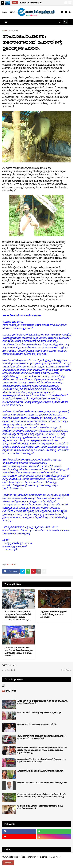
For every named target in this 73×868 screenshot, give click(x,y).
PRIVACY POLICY (15, 12)
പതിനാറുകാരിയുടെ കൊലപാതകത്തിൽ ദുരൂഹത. (40, 771)
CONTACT (38, 12)
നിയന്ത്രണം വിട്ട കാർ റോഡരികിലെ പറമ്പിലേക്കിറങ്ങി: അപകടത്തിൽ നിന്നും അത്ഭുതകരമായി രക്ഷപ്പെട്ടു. (42, 796)
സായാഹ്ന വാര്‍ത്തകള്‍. (31, 3)
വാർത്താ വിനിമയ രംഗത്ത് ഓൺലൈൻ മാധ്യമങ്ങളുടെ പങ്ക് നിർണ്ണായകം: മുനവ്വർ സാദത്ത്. (19, 652)
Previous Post (9, 670)
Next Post (65, 670)
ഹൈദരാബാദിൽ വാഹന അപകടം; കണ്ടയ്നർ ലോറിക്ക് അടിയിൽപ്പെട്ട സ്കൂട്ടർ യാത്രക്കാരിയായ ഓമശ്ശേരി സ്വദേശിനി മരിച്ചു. (42, 750)
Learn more (56, 857)
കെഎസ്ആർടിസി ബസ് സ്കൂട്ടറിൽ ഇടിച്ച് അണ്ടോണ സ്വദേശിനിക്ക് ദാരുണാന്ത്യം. (41, 761)
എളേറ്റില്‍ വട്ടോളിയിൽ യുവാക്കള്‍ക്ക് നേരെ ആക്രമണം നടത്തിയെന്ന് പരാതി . (43, 702)
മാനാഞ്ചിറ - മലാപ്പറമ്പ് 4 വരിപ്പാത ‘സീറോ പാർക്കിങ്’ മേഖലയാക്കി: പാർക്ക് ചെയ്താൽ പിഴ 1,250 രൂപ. (18, 616)
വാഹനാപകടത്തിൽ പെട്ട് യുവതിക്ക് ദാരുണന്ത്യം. (39, 713)
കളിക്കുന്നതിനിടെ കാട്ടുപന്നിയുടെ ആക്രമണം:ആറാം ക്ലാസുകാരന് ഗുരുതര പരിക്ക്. (42, 737)
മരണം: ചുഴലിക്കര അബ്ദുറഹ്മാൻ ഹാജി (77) (37, 724)
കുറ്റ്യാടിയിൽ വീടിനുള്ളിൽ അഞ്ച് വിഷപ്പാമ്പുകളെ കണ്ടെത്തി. (53, 614)
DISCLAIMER (28, 12)
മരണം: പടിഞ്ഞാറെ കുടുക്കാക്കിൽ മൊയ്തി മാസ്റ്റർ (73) (42, 783)
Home (4, 12)
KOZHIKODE (14, 31)
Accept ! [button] (8, 863)
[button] (66, 3)
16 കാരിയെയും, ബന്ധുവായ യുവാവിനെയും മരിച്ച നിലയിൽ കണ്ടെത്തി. (40, 807)
